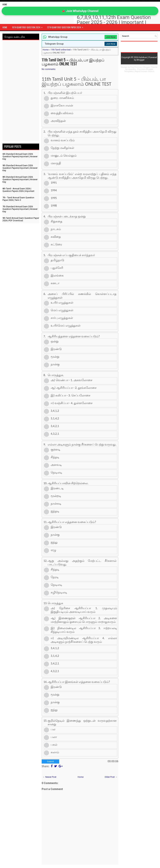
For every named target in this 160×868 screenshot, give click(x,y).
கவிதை (56, 237)
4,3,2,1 (55, 434)
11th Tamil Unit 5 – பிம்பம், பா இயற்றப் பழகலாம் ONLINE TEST (73, 62)
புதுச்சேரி (57, 268)
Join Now (111, 37)
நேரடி (55, 577)
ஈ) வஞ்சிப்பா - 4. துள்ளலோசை (72, 403)
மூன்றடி (56, 496)
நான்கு (55, 364)
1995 (54, 198)
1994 (54, 190)
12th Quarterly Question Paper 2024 (66, 26)
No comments (48, 69)
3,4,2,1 (55, 426)
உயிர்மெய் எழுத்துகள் (66, 326)
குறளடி (55, 449)
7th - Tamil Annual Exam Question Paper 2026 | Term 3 (18, 199)
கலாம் (55, 752)
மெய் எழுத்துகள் (62, 310)
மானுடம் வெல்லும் (64, 156)
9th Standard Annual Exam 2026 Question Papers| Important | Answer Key (20, 168)
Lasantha (132, 69)
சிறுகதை (56, 221)
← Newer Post (49, 777)
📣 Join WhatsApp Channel (80, 11)
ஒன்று (55, 341)
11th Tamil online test (61, 50)
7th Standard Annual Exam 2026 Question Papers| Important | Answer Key (20, 209)
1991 (54, 183)
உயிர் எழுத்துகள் (62, 303)
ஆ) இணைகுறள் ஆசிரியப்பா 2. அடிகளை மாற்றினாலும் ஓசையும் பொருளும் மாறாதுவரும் (84, 620)
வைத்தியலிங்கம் (62, 113)
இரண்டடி (57, 488)
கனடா (55, 283)
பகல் (54, 745)
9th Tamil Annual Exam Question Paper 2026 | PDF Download (21, 219)
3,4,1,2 (55, 411)
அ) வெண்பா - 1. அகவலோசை (71, 380)
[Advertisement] (21, 91)
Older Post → (111, 777)
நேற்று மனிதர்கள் (62, 148)
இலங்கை (57, 275)
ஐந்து (54, 542)
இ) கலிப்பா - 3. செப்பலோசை (70, 395)
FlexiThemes (136, 67)
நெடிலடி (56, 472)
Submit (50, 761)
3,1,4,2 (55, 418)
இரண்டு (56, 349)
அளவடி (56, 465)
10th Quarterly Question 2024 (28, 26)
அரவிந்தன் (58, 121)
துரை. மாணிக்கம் (62, 98)
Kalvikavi (143, 57)
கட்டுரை (56, 244)
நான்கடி (56, 504)
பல (53, 729)
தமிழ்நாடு (57, 260)
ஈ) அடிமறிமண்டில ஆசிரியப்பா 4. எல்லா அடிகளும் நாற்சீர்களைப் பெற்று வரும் (84, 640)
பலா (54, 737)
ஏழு (53, 550)
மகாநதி (56, 163)
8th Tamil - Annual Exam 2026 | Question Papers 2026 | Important (18, 190)
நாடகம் (56, 229)
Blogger (141, 60)
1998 (54, 206)
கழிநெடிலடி (59, 592)
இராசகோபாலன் (62, 105)
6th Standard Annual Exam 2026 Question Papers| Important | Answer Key (20, 156)
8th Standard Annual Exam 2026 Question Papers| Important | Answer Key (20, 179)
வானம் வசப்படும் (63, 140)
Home (5, 4)
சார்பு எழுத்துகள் (62, 318)
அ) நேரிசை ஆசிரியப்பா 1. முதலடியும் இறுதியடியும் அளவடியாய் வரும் (84, 610)
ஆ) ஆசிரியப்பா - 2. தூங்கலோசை (74, 388)
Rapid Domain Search (145, 71)
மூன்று (55, 357)
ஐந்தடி (55, 511)
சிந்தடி (55, 457)
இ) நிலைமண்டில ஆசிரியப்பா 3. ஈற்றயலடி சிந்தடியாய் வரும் (84, 630)
